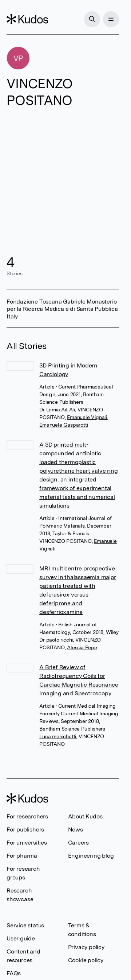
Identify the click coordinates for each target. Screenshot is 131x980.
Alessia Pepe (82, 647)
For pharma (22, 856)
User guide (21, 938)
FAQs (14, 973)
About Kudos (85, 816)
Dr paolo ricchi (56, 640)
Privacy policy (86, 947)
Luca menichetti (58, 736)
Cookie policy (86, 960)
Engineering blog (91, 856)
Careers (79, 843)
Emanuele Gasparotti (63, 425)
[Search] (92, 19)
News (76, 829)
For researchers (27, 816)
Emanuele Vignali (87, 417)
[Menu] (111, 19)
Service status (25, 925)
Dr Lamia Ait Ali (57, 410)
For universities (27, 843)
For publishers (25, 829)
